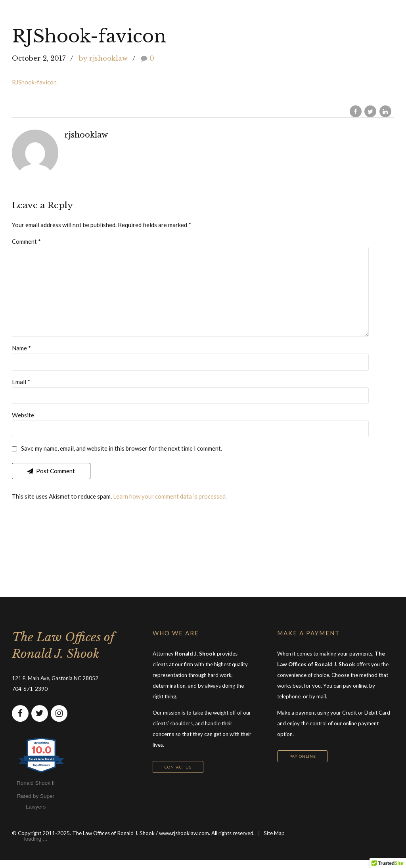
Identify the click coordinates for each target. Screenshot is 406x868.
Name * (21, 354)
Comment (26, 241)
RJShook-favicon (34, 82)
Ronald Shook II (36, 791)
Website (23, 422)
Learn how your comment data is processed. (170, 504)
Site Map (274, 841)
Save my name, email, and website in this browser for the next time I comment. (122, 456)
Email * (21, 388)
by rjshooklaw (103, 58)
